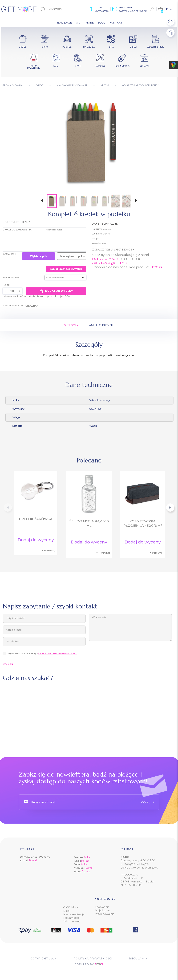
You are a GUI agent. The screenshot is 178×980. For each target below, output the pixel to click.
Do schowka (11, 306)
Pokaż (33, 860)
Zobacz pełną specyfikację (113, 249)
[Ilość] (13, 291)
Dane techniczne (100, 325)
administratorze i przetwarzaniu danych (58, 653)
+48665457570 (101, 11)
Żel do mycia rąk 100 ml (89, 523)
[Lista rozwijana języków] (169, 9)
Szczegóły (70, 325)
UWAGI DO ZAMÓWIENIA (17, 230)
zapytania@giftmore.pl (133, 11)
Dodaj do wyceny (56, 291)
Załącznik (9, 254)
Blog (66, 911)
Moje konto (102, 910)
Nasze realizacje (74, 914)
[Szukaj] (58, 9)
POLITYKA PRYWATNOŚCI (93, 958)
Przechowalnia (105, 914)
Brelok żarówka (36, 519)
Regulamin (138, 958)
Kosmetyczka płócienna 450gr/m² (143, 523)
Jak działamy (72, 921)
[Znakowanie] (65, 278)
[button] (42, 201)
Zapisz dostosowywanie (66, 269)
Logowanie (102, 907)
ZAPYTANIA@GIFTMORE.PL (114, 263)
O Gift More (71, 907)
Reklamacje (71, 918)
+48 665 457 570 (105, 259)
